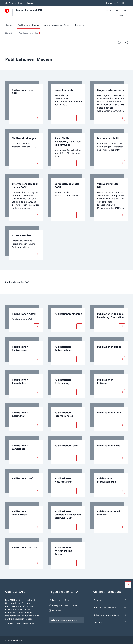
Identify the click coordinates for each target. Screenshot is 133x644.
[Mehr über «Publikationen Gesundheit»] (37, 425)
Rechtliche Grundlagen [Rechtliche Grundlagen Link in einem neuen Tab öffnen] (13, 640)
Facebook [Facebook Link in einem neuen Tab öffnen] (55, 600)
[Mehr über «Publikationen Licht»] (122, 458)
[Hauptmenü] (64, 25)
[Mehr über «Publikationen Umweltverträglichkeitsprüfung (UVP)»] (79, 527)
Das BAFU (110, 622)
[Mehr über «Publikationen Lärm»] (79, 458)
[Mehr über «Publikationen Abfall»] (37, 326)
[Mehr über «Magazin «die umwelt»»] (122, 118)
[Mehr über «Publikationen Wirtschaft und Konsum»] (79, 563)
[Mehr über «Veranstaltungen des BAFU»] (79, 215)
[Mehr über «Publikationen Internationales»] (79, 425)
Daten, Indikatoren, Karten (110, 615)
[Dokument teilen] (126, 42)
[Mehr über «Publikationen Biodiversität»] (37, 359)
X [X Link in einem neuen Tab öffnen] (67, 600)
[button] (9, 25)
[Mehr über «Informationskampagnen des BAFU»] (37, 215)
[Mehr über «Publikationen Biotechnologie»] (79, 359)
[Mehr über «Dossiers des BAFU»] (122, 163)
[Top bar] (111, 3)
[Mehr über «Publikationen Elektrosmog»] (79, 392)
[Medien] (108, 10)
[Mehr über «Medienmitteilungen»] (37, 163)
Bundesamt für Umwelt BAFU (29, 10)
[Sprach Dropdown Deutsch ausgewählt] (124, 3)
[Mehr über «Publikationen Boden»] (122, 359)
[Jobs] (126, 10)
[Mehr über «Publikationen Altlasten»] (79, 326)
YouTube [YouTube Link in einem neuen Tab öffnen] (71, 605)
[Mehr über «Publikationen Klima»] (122, 425)
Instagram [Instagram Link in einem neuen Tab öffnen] (56, 605)
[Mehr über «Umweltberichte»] (79, 118)
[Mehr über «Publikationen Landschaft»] (37, 458)
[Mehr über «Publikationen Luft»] (37, 491)
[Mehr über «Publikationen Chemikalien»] (37, 392)
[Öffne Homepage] (24, 14)
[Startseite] (9, 33)
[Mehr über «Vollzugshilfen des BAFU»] (122, 215)
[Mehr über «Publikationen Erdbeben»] (122, 392)
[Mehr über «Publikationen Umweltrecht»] (37, 527)
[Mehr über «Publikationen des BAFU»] (37, 118)
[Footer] (66, 640)
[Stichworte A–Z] (111, 3)
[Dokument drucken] (119, 42)
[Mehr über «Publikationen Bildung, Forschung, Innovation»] (122, 326)
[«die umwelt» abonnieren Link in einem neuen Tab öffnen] (66, 620)
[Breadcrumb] (65, 33)
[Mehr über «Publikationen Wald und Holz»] (122, 527)
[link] (24, 102)
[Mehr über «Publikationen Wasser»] (37, 563)
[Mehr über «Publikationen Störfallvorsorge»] (122, 491)
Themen (110, 600)
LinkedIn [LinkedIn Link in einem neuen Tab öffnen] (55, 611)
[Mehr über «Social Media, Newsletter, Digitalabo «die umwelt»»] (79, 163)
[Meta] (116, 10)
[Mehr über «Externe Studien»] (37, 254)
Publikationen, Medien (110, 608)
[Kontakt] (118, 10)
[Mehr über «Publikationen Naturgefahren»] (79, 491)
